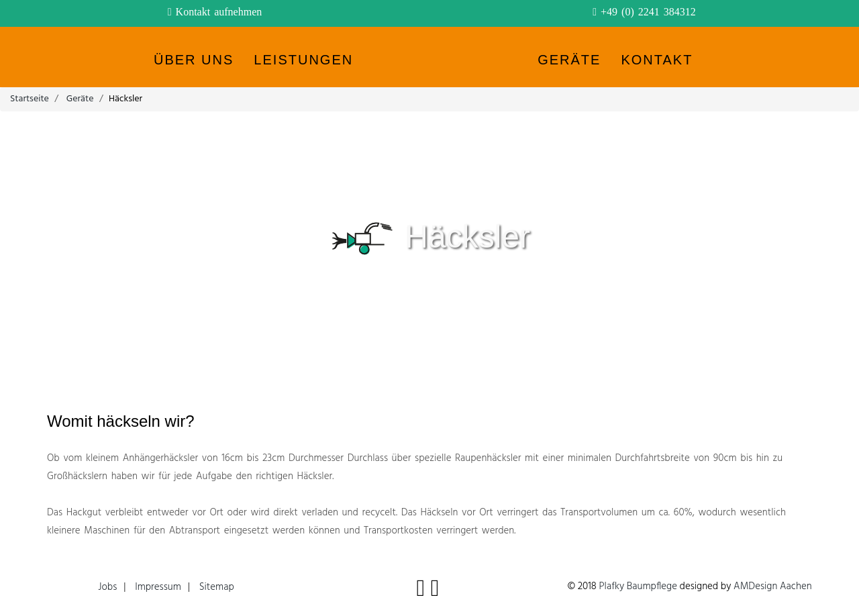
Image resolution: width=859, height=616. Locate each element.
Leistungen (303, 60)
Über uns (194, 60)
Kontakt (657, 60)
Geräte (569, 60)
